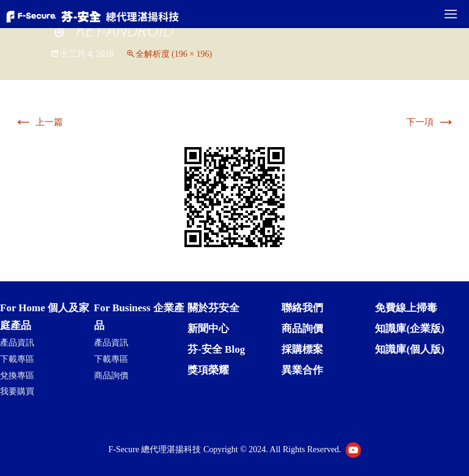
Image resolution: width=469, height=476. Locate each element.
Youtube (353, 450)
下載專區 (17, 359)
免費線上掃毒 (406, 308)
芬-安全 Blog (216, 349)
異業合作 (302, 370)
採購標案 (302, 349)
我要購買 (17, 391)
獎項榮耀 (208, 370)
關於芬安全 (213, 308)
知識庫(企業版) (409, 329)
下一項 (431, 122)
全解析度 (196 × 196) (174, 54)
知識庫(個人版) (409, 349)
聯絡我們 (302, 308)
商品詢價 (111, 376)
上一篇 (38, 122)
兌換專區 (17, 376)
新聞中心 (208, 329)
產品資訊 (17, 343)
